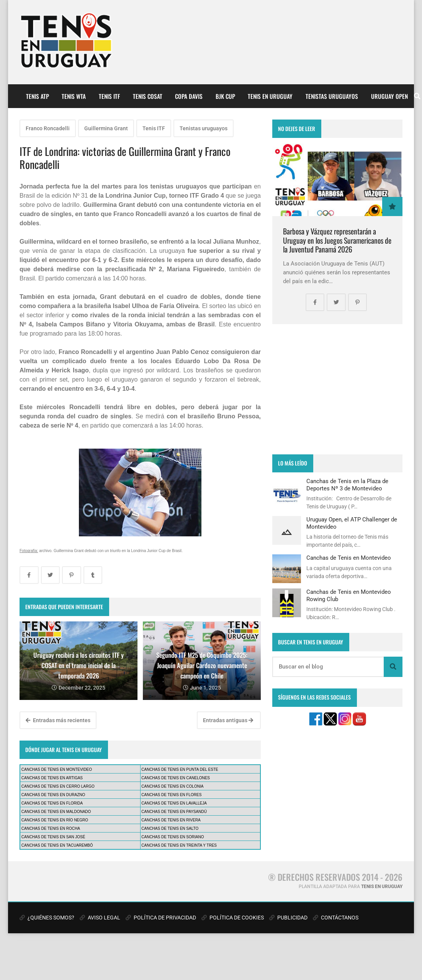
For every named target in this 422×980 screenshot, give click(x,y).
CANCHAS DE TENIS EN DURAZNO (53, 795)
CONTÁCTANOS (336, 918)
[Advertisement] (337, 389)
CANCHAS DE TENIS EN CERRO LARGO (58, 786)
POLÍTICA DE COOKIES (233, 918)
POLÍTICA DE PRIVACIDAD (161, 918)
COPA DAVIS (189, 96)
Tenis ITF (154, 128)
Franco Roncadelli (48, 128)
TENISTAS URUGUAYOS (332, 96)
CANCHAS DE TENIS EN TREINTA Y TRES (179, 845)
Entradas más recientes (58, 720)
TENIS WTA (74, 96)
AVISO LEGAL (100, 918)
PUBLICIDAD (288, 918)
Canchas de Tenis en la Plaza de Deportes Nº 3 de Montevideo (347, 485)
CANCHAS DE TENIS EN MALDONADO (56, 812)
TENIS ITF (109, 96)
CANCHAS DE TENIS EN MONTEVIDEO (57, 769)
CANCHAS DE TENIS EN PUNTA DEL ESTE (180, 769)
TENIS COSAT (148, 96)
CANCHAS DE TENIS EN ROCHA (51, 828)
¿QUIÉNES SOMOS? (47, 918)
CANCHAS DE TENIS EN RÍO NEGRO (55, 820)
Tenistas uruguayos (204, 128)
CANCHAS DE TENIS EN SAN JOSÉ (53, 837)
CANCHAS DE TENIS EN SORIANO (173, 837)
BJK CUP (225, 96)
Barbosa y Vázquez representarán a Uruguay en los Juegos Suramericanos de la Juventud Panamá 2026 (337, 240)
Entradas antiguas (228, 720)
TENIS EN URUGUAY (270, 96)
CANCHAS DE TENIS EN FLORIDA (52, 803)
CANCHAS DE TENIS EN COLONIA (172, 786)
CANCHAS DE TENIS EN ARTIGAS (52, 778)
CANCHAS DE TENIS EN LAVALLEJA (174, 803)
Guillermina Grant (106, 128)
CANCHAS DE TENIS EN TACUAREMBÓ (57, 845)
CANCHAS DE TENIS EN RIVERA (171, 820)
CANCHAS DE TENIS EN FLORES (171, 795)
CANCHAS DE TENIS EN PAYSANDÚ (174, 812)
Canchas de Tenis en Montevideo (349, 558)
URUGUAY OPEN (389, 96)
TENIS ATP (38, 96)
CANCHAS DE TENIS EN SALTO (170, 828)
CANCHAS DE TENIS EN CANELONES (176, 778)
